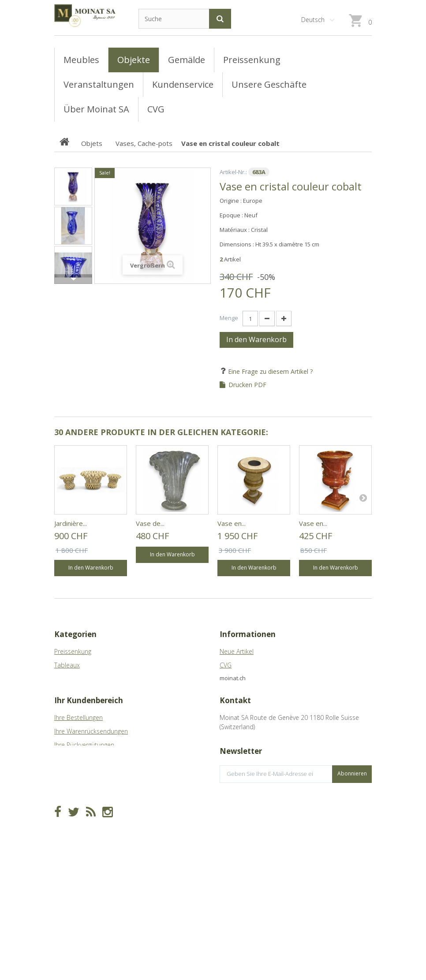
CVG (226, 665)
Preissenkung (73, 651)
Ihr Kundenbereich (89, 742)
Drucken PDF (247, 385)
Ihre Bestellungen (78, 759)
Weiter (73, 279)
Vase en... (232, 523)
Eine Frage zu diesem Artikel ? (269, 371)
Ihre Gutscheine (76, 827)
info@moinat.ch (242, 796)
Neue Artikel (237, 651)
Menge (229, 318)
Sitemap (232, 706)
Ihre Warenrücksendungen (91, 773)
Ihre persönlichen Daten (88, 814)
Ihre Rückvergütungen (84, 786)
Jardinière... (71, 523)
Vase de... (150, 523)
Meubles (66, 679)
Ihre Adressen (74, 800)
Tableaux (67, 665)
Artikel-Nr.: (233, 172)
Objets (64, 692)
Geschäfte (234, 679)
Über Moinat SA (242, 692)
